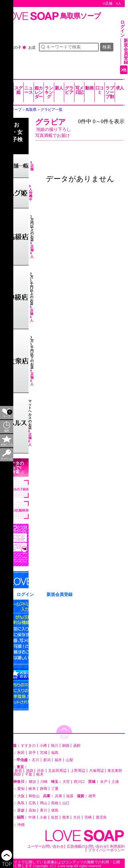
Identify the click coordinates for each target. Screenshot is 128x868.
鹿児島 (101, 817)
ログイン (123, 29)
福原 (70, 796)
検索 (107, 47)
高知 (32, 810)
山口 (66, 803)
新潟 (47, 760)
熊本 (66, 817)
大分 (77, 817)
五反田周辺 (57, 771)
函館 (77, 746)
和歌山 (34, 796)
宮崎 (88, 817)
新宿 (18, 771)
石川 (36, 760)
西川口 (79, 782)
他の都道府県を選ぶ (125, 104)
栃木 (40, 774)
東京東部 (115, 771)
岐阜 (32, 789)
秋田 (21, 753)
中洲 (32, 817)
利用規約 (117, 846)
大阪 (21, 796)
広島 (32, 803)
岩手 (32, 753)
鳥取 (21, 803)
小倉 (43, 817)
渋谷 (41, 771)
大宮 (66, 782)
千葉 (29, 774)
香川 (44, 810)
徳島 (55, 810)
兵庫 (59, 796)
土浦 (115, 782)
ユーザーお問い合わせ (46, 846)
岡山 (44, 803)
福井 (58, 760)
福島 (55, 753)
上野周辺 (78, 771)
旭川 (55, 746)
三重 (55, 789)
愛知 (21, 789)
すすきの (28, 746)
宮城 (44, 753)
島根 (55, 803)
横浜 (33, 782)
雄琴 (92, 796)
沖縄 (21, 825)
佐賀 (55, 817)
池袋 (30, 771)
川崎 (44, 782)
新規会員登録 (126, 51)
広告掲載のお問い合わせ (87, 846)
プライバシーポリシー (106, 850)
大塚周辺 (96, 771)
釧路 (66, 746)
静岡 (44, 789)
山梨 (69, 760)
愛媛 (21, 810)
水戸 (104, 782)
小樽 (43, 746)
